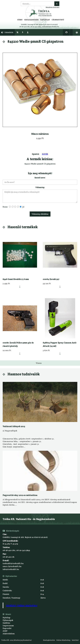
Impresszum (8, 626)
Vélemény (40, 187)
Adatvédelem (9, 634)
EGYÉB (45, 154)
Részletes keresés (52, 7)
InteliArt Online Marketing (22, 605)
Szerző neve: (40, 178)
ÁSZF (5, 631)
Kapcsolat (7, 628)
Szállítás (6, 623)
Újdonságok (8, 620)
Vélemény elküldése (40, 214)
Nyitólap (7, 618)
